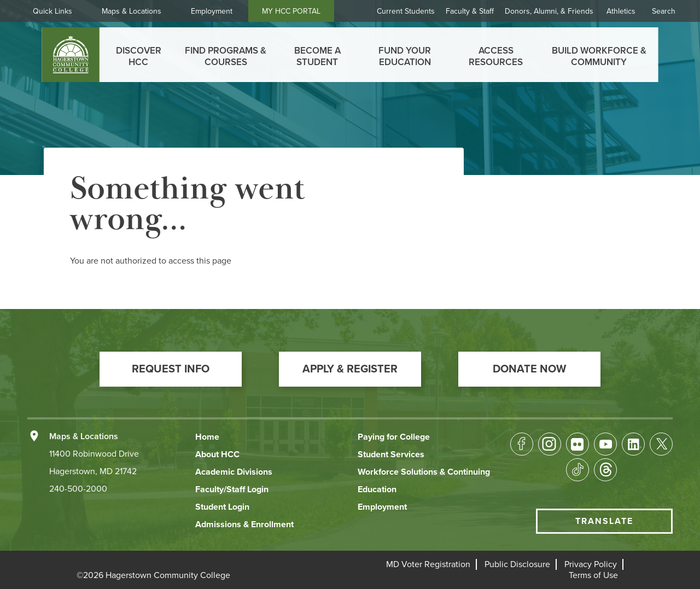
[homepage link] (71, 55)
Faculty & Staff (470, 11)
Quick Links (52, 11)
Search (664, 11)
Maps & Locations (132, 11)
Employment (212, 11)
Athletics (621, 11)
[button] (171, 369)
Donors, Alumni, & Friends (549, 11)
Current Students (406, 11)
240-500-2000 (78, 489)
